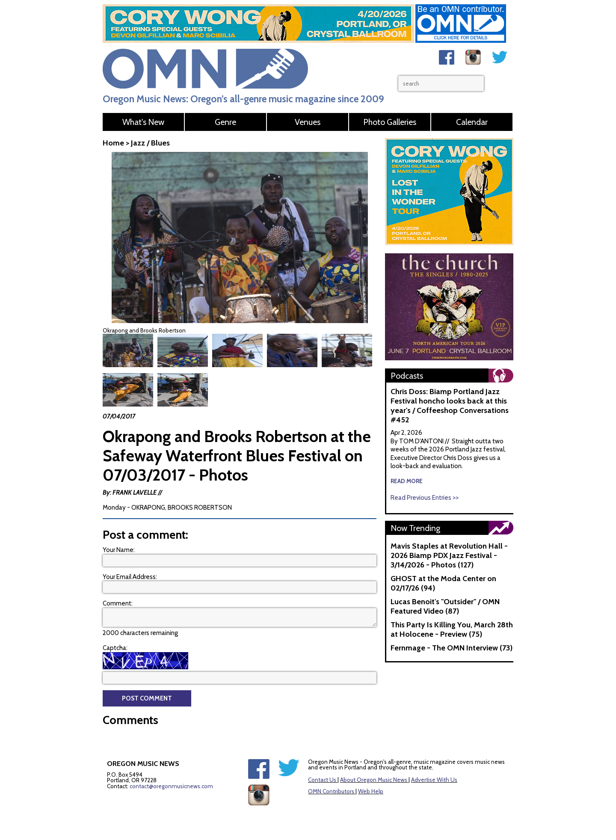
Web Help (371, 771)
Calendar (472, 122)
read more (407, 481)
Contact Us (322, 760)
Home (113, 143)
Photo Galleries (390, 122)
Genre (225, 122)
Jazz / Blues (150, 143)
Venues (308, 122)
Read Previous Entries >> (425, 498)
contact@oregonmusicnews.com (171, 766)
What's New (143, 122)
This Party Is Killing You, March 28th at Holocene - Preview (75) (452, 629)
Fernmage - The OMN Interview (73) (452, 648)
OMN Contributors (331, 771)
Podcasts (407, 376)
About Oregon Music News (374, 760)
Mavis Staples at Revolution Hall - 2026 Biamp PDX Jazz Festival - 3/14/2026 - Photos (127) (449, 555)
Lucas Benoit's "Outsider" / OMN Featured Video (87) (445, 606)
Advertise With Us (434, 760)
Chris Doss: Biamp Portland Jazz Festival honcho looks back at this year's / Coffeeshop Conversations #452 (450, 406)
